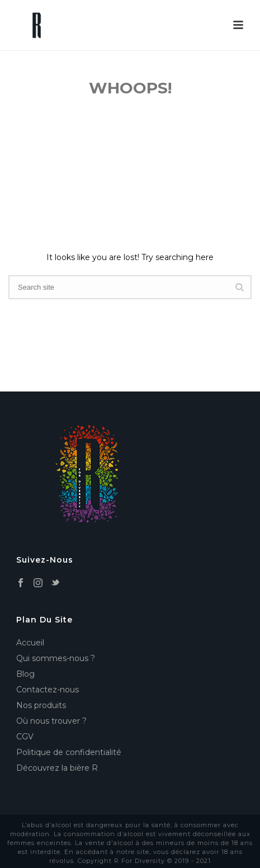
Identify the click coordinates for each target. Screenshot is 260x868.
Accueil (30, 643)
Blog (25, 674)
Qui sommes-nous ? (56, 658)
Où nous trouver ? (51, 721)
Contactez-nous (48, 690)
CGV (25, 737)
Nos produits (41, 705)
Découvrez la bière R (57, 768)
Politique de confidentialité (69, 752)
